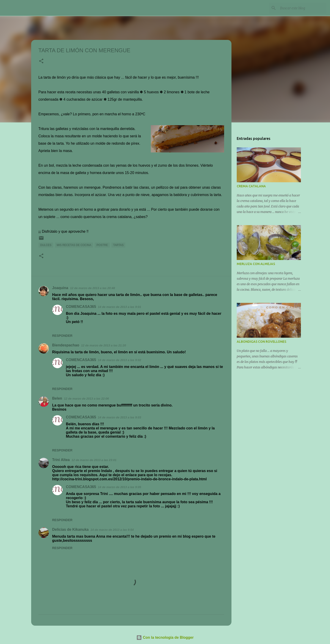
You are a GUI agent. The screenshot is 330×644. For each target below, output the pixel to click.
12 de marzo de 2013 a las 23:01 (94, 460)
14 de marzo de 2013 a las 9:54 (112, 530)
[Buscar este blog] (302, 8)
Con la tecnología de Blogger (165, 637)
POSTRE (102, 245)
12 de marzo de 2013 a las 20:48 (93, 288)
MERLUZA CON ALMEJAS (256, 264)
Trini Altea (61, 460)
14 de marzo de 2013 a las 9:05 (120, 487)
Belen (57, 398)
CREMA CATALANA (251, 186)
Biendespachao (66, 345)
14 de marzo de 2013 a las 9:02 (120, 360)
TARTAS (118, 245)
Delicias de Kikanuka (70, 529)
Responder (62, 336)
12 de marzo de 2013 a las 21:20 (104, 345)
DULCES (46, 245)
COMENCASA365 (43, 8)
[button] (41, 61)
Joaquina (60, 288)
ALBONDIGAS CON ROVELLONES (261, 342)
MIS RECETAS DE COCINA (74, 245)
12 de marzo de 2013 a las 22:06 (86, 399)
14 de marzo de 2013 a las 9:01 (120, 307)
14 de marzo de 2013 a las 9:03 (120, 417)
